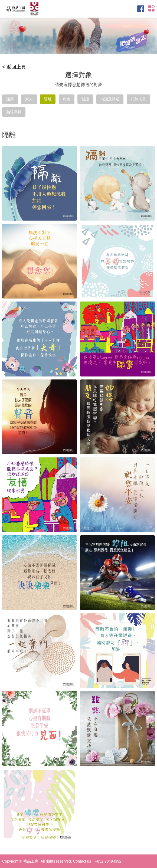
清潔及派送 (110, 99)
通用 (10, 99)
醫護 (85, 99)
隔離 (48, 99)
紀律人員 (138, 99)
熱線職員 (14, 112)
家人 (29, 99)
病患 (67, 99)
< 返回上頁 (14, 67)
